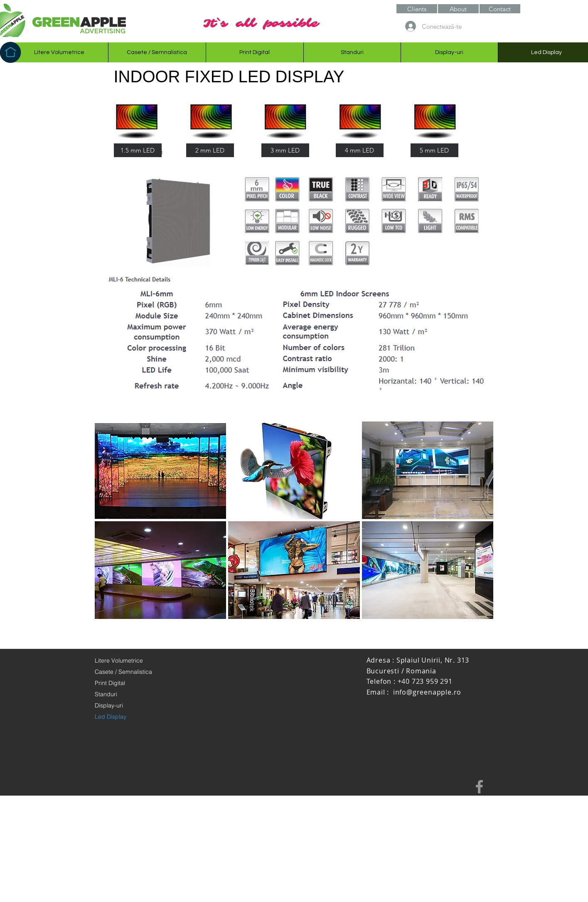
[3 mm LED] (285, 150)
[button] (458, 9)
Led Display (111, 717)
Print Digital (110, 683)
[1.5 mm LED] (138, 150)
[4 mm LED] (360, 150)
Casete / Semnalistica (123, 672)
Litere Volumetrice (119, 660)
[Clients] (417, 9)
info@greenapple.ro (427, 692)
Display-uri (109, 705)
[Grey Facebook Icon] (479, 787)
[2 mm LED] (210, 150)
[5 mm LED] (434, 150)
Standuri (106, 694)
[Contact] (500, 9)
